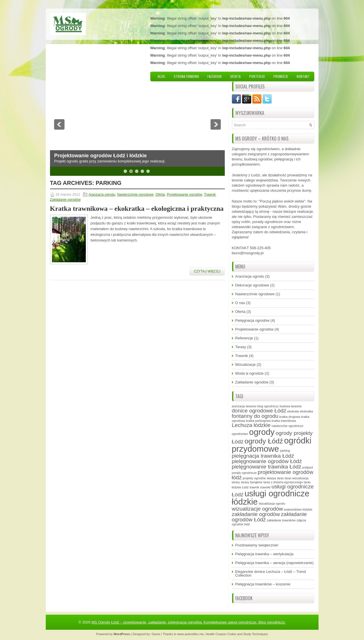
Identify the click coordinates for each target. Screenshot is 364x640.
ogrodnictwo (240, 434)
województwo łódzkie (298, 509)
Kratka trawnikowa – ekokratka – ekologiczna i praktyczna (137, 208)
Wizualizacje (246, 365)
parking (285, 451)
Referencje (244, 338)
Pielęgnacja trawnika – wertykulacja (264, 554)
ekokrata (293, 411)
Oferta (235, 76)
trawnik (254, 487)
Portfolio (257, 76)
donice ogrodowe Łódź (259, 411)
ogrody (262, 432)
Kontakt (303, 76)
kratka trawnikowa (284, 421)
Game (156, 634)
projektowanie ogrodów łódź (273, 475)
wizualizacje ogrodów (257, 509)
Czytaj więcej (207, 271)
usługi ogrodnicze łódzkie (271, 497)
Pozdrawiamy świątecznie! (257, 545)
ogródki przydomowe (272, 445)
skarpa (271, 478)
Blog (161, 76)
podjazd (308, 467)
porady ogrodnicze (244, 473)
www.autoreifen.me (191, 634)
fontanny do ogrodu (255, 416)
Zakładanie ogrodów (65, 200)
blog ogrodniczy (268, 406)
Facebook (215, 76)
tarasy (236, 482)
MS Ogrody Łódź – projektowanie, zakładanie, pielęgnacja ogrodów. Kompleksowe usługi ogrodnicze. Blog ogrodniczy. (189, 622)
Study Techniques (256, 634)
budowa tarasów (291, 406)
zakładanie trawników (281, 520)
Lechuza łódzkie (251, 425)
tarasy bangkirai (252, 482)
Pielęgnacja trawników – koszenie (263, 584)
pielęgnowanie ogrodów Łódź (267, 461)
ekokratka (306, 411)
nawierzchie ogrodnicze (287, 426)
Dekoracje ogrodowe (252, 285)
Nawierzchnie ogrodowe (135, 195)
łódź (247, 524)
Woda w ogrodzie (249, 373)
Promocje (281, 76)
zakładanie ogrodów (256, 514)
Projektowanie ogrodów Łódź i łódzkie (101, 156)
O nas (240, 303)
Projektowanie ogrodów (184, 195)
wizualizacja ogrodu (272, 503)
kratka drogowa (290, 417)
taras (280, 478)
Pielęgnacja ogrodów (252, 320)
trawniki (265, 487)
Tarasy (241, 347)
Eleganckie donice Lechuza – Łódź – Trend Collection (271, 573)
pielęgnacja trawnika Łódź (263, 456)
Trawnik (210, 195)
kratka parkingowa (258, 421)
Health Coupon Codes (221, 634)
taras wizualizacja (297, 478)
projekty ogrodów (254, 478)
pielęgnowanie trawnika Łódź (267, 467)
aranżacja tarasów (244, 406)
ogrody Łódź (264, 441)
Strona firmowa (186, 76)
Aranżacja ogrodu (102, 195)
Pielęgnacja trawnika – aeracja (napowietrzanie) (274, 563)
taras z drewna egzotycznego (283, 482)
